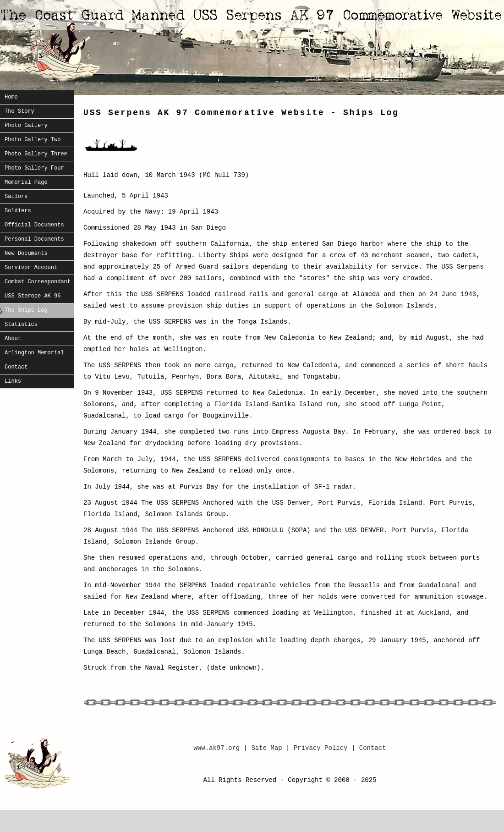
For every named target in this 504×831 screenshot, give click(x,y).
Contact (373, 748)
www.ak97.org (216, 748)
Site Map (268, 748)
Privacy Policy (321, 748)
